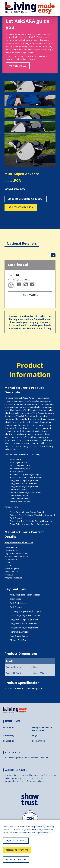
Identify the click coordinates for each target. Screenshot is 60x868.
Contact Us (44, 757)
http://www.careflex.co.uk (19, 542)
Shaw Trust (9, 727)
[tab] (22, 241)
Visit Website (30, 295)
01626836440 (11, 575)
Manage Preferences (17, 850)
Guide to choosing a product (26, 199)
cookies (14, 827)
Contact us (8, 741)
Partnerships (38, 741)
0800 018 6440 (11, 572)
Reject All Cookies (16, 841)
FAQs (35, 736)
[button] (8, 150)
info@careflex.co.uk (13, 578)
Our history (9, 736)
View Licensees (18, 66)
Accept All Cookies (16, 860)
